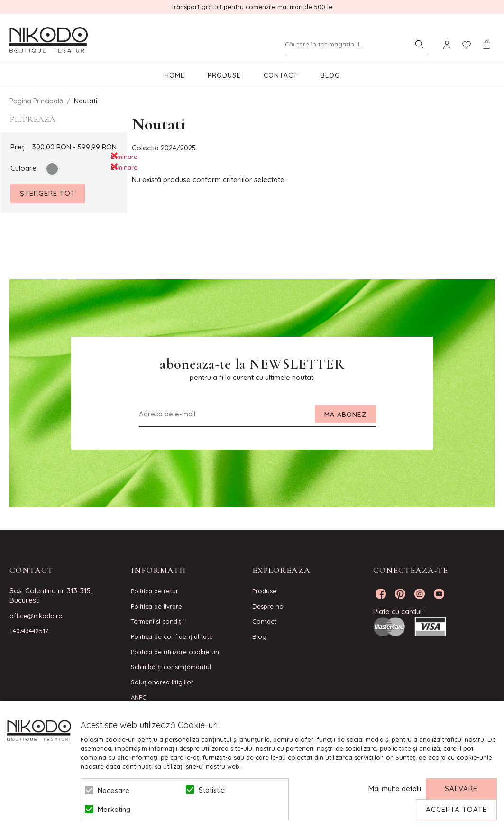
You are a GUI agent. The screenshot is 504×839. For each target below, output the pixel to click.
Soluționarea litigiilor (162, 682)
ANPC (139, 697)
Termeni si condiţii (157, 621)
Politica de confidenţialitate (172, 636)
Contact (281, 75)
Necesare (114, 790)
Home (175, 75)
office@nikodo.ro (36, 616)
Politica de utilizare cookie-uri (175, 652)
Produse (224, 75)
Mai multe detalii (395, 788)
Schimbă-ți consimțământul (171, 667)
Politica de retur (155, 591)
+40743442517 (29, 631)
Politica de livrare (156, 606)
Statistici (212, 790)
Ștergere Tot (48, 193)
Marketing (114, 809)
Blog (330, 75)
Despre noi (269, 606)
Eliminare (114, 156)
